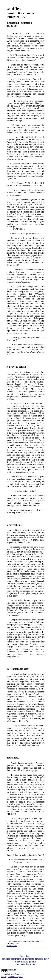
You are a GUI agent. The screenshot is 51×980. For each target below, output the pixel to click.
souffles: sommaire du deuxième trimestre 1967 (26, 959)
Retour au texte (12, 946)
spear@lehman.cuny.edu (12, 977)
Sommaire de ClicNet (26, 964)
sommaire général (27, 962)
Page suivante (25, 956)
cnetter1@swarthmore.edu (13, 974)
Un (12, 674)
